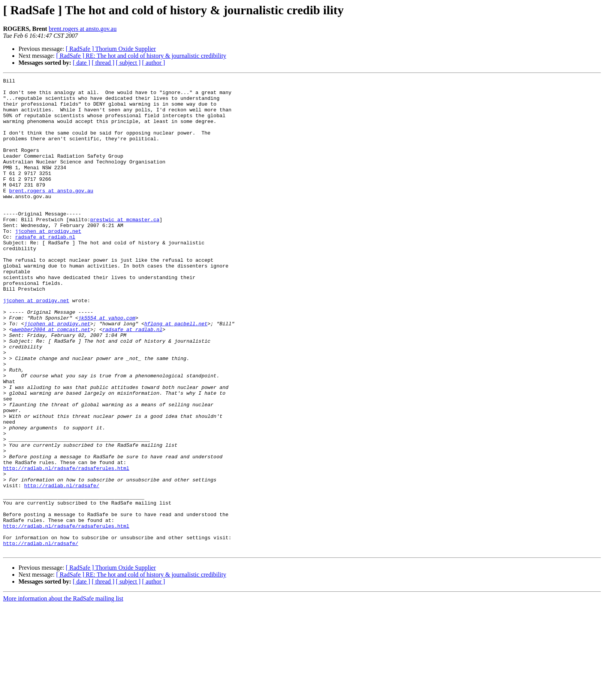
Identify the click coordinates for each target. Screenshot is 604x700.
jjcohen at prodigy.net (48, 262)
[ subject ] (128, 63)
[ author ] (154, 63)
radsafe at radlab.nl (45, 269)
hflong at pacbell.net (176, 373)
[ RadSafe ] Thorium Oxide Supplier (111, 49)
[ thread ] (103, 63)
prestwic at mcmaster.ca (125, 248)
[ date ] (81, 63)
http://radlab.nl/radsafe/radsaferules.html (66, 547)
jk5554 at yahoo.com (107, 366)
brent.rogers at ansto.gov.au (82, 29)
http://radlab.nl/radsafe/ (62, 567)
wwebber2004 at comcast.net (51, 380)
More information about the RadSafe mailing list (63, 693)
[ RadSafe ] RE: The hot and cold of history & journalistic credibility (141, 56)
